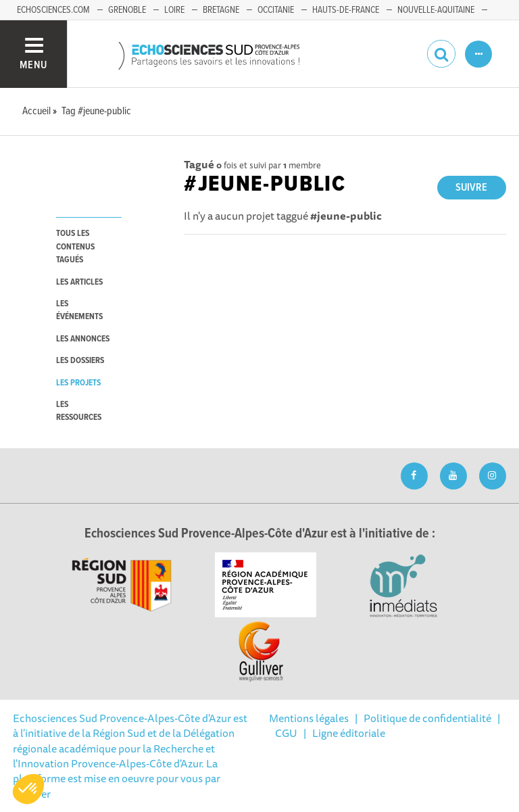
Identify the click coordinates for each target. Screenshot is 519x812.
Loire (174, 10)
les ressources (79, 411)
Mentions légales (309, 718)
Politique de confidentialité (427, 718)
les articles (79, 282)
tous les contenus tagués (75, 247)
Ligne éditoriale (349, 733)
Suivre (471, 188)
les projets (78, 383)
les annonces (83, 339)
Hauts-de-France (346, 10)
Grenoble (127, 10)
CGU (286, 733)
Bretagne (221, 10)
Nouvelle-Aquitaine (436, 10)
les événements (79, 310)
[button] (28, 789)
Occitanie (276, 10)
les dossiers (80, 361)
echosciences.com (53, 10)
